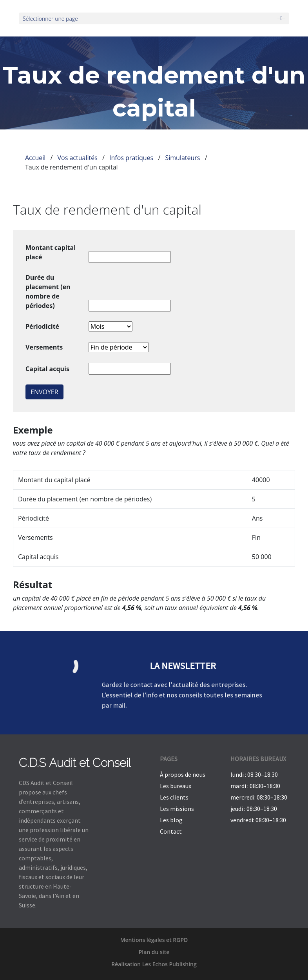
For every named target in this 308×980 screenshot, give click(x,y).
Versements (44, 347)
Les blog (171, 820)
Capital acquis (47, 369)
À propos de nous (183, 774)
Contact (171, 831)
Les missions (177, 809)
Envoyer (44, 392)
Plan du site (154, 952)
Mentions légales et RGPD (154, 940)
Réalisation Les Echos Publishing (154, 964)
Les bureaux (176, 786)
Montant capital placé (51, 252)
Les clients (174, 797)
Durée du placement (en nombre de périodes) (48, 291)
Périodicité (42, 326)
